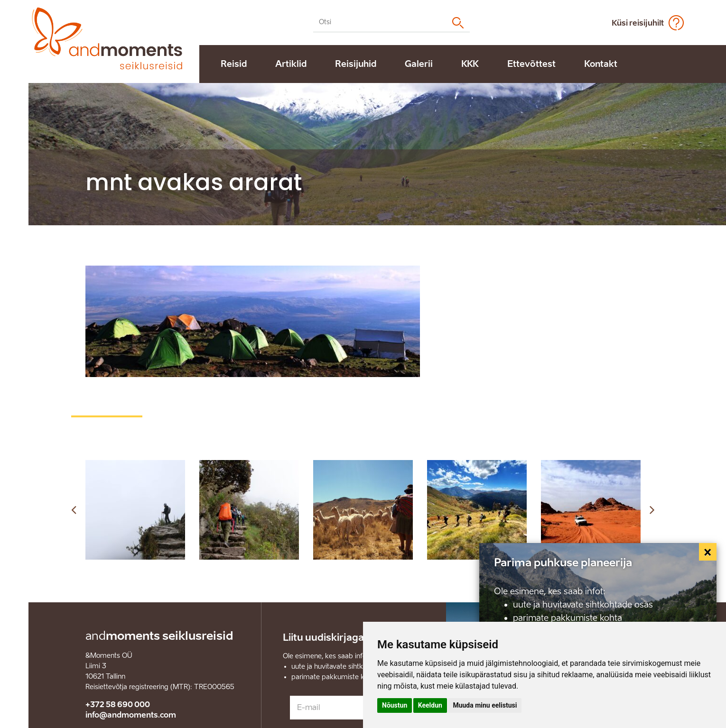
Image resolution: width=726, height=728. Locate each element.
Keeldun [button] (430, 705)
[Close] (708, 552)
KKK (470, 64)
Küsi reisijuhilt (638, 23)
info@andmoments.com (131, 715)
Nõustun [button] (395, 705)
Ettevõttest (531, 64)
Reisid (234, 64)
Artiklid (291, 64)
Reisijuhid (356, 64)
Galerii (419, 64)
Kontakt (601, 64)
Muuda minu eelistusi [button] (485, 705)
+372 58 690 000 (118, 705)
